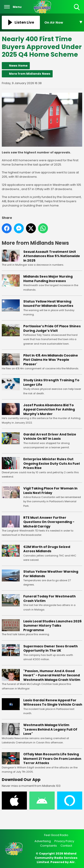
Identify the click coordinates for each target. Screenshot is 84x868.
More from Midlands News (30, 74)
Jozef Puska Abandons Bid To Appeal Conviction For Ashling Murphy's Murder (49, 409)
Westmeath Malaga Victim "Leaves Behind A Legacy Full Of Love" (50, 729)
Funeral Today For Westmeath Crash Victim (50, 599)
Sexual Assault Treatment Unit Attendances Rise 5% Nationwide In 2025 (52, 256)
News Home (18, 66)
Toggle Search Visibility (77, 7)
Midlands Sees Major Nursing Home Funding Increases (48, 279)
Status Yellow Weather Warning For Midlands (51, 574)
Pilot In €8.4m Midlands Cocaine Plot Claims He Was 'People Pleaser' (51, 360)
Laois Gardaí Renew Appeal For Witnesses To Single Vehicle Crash (53, 702)
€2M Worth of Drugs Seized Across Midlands (47, 549)
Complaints (48, 846)
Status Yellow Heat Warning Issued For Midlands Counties (48, 303)
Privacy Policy (64, 841)
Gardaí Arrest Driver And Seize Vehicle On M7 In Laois (50, 436)
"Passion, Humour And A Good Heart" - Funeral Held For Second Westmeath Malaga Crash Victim (52, 675)
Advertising (43, 841)
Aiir (72, 862)
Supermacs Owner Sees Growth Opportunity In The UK (51, 648)
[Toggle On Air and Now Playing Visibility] (63, 22)
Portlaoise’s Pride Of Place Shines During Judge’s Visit (52, 328)
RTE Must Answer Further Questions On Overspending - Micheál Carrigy (49, 522)
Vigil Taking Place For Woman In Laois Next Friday (50, 491)
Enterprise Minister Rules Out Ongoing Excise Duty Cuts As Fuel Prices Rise (52, 463)
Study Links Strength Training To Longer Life (51, 382)
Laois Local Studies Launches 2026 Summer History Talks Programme (52, 625)
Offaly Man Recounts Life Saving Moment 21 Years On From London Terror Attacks (52, 759)
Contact (66, 846)
